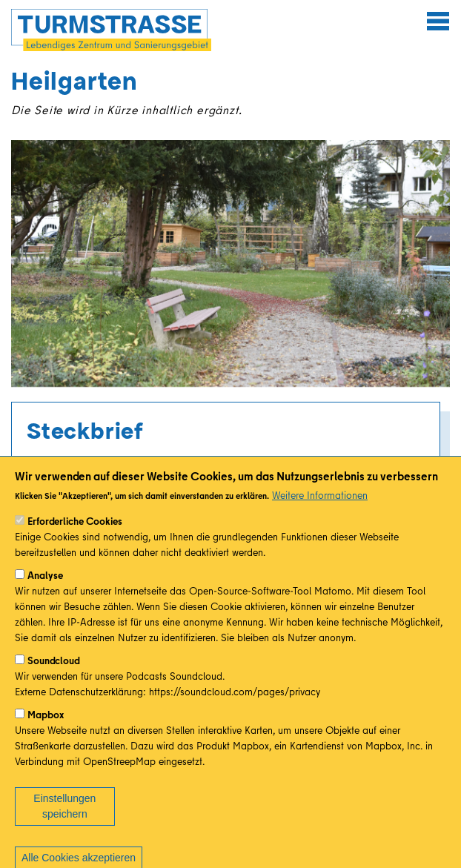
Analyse (45, 595)
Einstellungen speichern (64, 826)
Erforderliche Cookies (75, 541)
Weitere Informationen (320, 515)
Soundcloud (54, 680)
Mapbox (46, 735)
